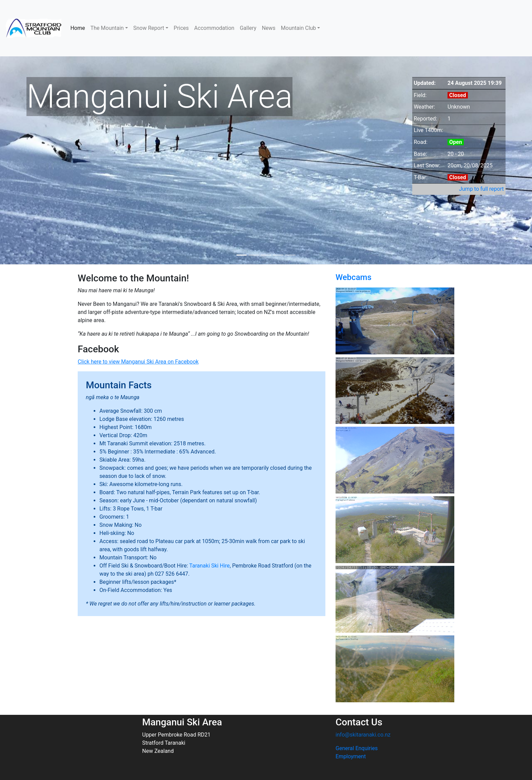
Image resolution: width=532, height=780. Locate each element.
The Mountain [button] (107, 28)
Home (78, 28)
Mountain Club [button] (299, 28)
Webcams (354, 277)
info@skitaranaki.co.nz (363, 735)
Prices (181, 28)
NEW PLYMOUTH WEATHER (459, 28)
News (269, 28)
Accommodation (214, 28)
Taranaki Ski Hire (210, 566)
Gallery (248, 28)
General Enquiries (357, 748)
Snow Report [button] (149, 28)
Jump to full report (481, 189)
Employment (351, 756)
